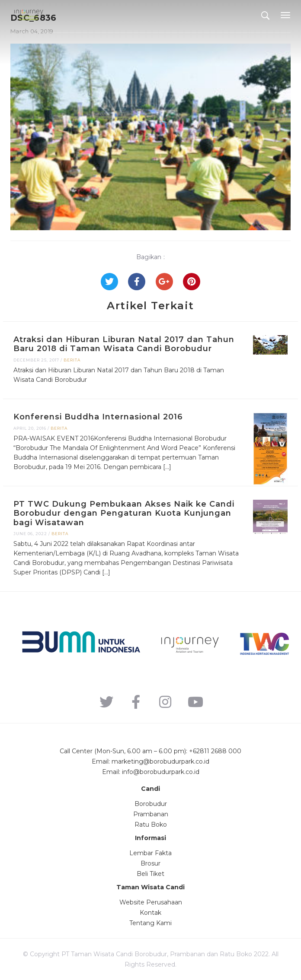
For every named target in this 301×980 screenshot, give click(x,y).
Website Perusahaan (151, 902)
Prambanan (151, 814)
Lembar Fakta (150, 853)
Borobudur (151, 804)
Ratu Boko (151, 825)
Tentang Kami (150, 923)
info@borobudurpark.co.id (161, 772)
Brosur (150, 863)
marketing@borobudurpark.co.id (160, 761)
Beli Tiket (150, 874)
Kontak (150, 913)
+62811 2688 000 (215, 751)
